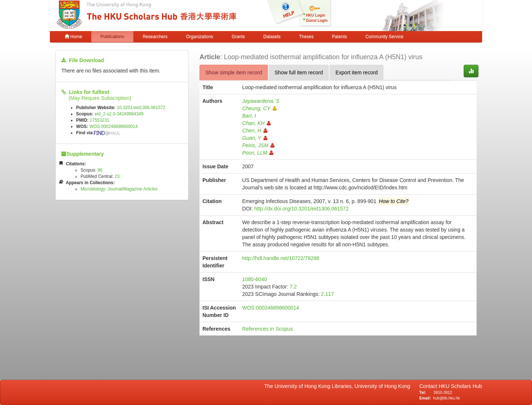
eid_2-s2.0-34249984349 (119, 114)
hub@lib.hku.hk (446, 398)
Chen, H (255, 131)
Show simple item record (234, 72)
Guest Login (317, 21)
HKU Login (316, 15)
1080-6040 (255, 279)
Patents (340, 37)
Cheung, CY (260, 108)
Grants (238, 37)
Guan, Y (255, 138)
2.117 (328, 294)
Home (73, 37)
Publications (112, 37)
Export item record (357, 72)
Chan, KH (257, 123)
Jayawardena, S (261, 101)
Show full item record (299, 72)
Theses (306, 37)
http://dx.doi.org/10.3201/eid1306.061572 (301, 209)
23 (117, 176)
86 (100, 170)
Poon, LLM (258, 153)
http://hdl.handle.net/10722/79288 (281, 258)
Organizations (200, 37)
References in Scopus (268, 329)
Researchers (155, 37)
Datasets (272, 37)
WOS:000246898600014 (114, 126)
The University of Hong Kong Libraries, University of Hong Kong (339, 386)
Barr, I (249, 116)
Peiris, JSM (259, 145)
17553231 (100, 120)
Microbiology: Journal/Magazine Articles (119, 189)
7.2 (293, 287)
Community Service (384, 37)
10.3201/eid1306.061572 (141, 108)
